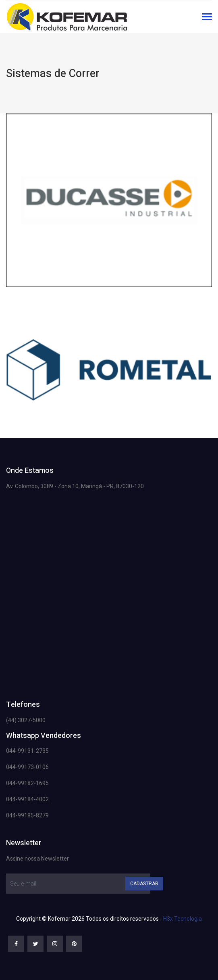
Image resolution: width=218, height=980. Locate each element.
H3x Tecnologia (183, 919)
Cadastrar (144, 884)
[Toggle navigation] (207, 18)
